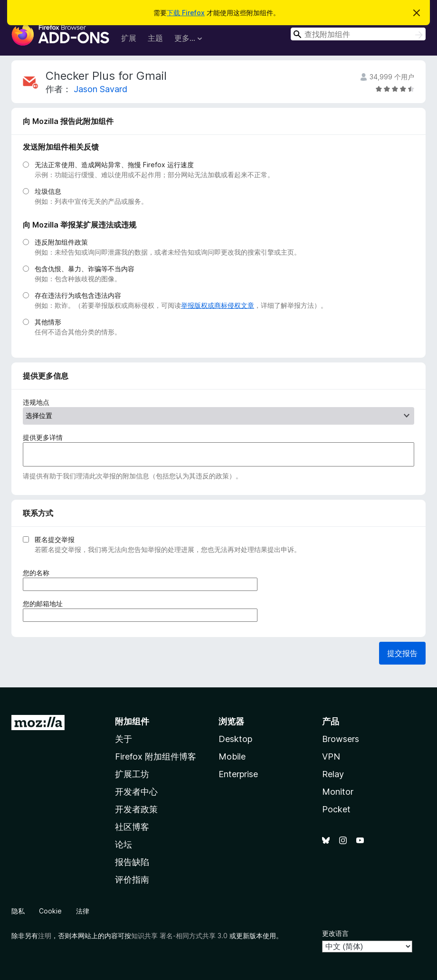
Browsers (341, 739)
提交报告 (402, 653)
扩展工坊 (132, 774)
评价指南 (132, 880)
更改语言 (335, 933)
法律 (83, 911)
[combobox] (358, 34)
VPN (331, 756)
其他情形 (48, 322)
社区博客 (132, 827)
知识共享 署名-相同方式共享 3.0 (179, 936)
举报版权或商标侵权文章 (218, 305)
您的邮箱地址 (46, 604)
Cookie (50, 911)
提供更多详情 (43, 437)
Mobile (232, 756)
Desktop (235, 739)
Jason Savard (100, 89)
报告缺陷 (132, 862)
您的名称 (39, 573)
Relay (333, 774)
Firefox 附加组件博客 (156, 756)
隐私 (18, 911)
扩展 (129, 38)
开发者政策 (136, 809)
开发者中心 (136, 792)
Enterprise (238, 774)
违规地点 (36, 402)
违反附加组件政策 (61, 242)
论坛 (123, 844)
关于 (123, 739)
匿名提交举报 (55, 539)
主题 (155, 38)
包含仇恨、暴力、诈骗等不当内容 (85, 269)
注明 (45, 936)
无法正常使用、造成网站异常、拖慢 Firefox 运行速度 (114, 165)
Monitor (338, 792)
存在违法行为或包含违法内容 (78, 295)
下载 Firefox (186, 13)
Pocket (336, 809)
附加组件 (132, 721)
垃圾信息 (48, 191)
